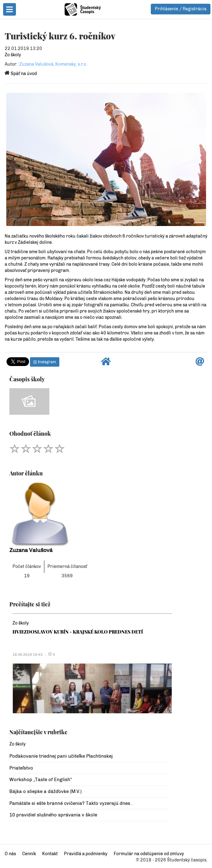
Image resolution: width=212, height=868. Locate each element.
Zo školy (13, 55)
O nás (10, 854)
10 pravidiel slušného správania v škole (53, 815)
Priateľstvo (21, 768)
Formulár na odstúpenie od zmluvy (149, 854)
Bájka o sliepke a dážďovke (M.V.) (45, 791)
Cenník (29, 854)
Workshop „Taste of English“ (41, 780)
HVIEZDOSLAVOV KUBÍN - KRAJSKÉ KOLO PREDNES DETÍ (78, 632)
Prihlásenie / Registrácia (181, 9)
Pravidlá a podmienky (86, 854)
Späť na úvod (21, 74)
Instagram (45, 362)
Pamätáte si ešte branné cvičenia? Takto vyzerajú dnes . (71, 803)
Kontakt (50, 854)
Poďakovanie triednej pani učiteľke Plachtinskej (61, 756)
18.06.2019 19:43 (27, 655)
